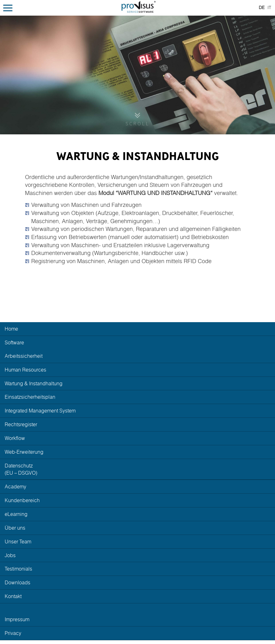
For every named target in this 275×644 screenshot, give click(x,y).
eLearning (16, 514)
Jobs (10, 555)
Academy (15, 487)
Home (11, 329)
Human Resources (25, 370)
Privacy (13, 633)
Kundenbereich (22, 500)
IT (269, 7)
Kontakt (13, 596)
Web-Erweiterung (24, 452)
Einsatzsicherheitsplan (30, 397)
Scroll (138, 124)
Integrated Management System (40, 411)
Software (14, 342)
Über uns (15, 528)
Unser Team (18, 542)
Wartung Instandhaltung (34, 383)
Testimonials (18, 569)
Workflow (15, 438)
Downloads (17, 582)
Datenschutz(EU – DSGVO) (21, 469)
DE (262, 7)
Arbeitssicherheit (24, 356)
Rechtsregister (21, 424)
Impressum (17, 619)
